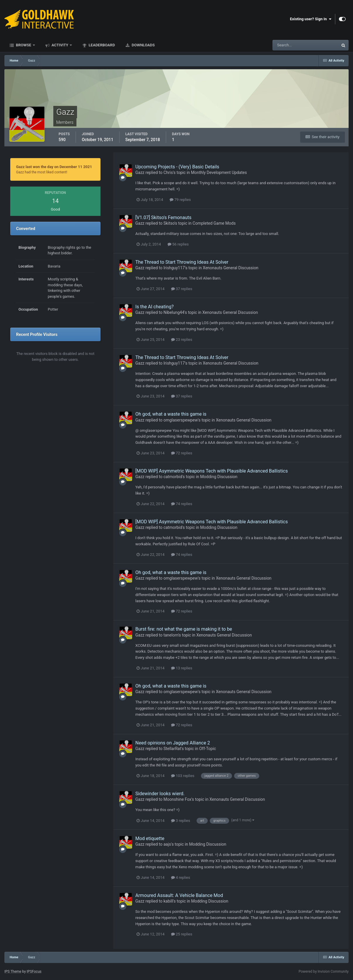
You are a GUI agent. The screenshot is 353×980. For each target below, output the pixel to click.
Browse (24, 45)
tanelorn (171, 635)
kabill (168, 901)
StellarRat (172, 749)
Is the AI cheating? (155, 307)
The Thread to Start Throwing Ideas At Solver (182, 262)
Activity (60, 45)
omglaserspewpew (181, 420)
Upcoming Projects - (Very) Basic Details (177, 167)
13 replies (182, 668)
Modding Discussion (219, 477)
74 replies (182, 504)
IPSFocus (34, 971)
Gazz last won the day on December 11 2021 (54, 167)
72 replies (182, 453)
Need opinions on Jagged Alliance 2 (173, 743)
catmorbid (173, 477)
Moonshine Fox (177, 799)
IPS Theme (13, 971)
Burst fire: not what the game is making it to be (184, 629)
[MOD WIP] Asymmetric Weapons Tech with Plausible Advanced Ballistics (212, 471)
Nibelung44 (174, 312)
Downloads (143, 45)
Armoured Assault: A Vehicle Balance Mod (179, 895)
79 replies (180, 200)
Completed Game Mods (214, 223)
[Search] (288, 45)
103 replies (183, 776)
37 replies (182, 289)
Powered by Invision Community (324, 971)
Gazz (140, 172)
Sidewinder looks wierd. (160, 794)
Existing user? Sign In (311, 19)
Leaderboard (101, 45)
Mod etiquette (150, 838)
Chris (168, 172)
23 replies (182, 340)
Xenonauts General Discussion (231, 268)
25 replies (182, 934)
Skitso (169, 223)
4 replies (181, 877)
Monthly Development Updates (219, 172)
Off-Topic (208, 749)
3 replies (181, 821)
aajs (167, 844)
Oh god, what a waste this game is (171, 414)
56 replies (178, 244)
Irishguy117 (174, 268)
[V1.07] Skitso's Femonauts (163, 218)
